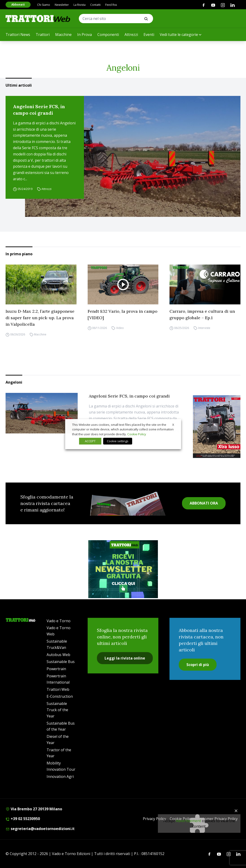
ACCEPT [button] (90, 441)
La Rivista (80, 5)
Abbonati (18, 5)
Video (120, 328)
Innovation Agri (60, 776)
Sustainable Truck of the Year (57, 710)
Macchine (63, 35)
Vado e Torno (59, 621)
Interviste (204, 328)
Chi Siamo (44, 5)
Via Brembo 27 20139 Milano (34, 809)
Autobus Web (58, 655)
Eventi (149, 35)
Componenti (108, 35)
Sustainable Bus (61, 662)
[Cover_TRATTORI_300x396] (217, 427)
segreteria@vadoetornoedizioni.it (40, 829)
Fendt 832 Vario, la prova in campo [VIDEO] (123, 314)
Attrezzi (131, 35)
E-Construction (60, 696)
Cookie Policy (137, 434)
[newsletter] (123, 569)
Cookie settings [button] (118, 441)
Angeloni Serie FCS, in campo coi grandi (39, 110)
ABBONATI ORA (204, 503)
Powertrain (56, 669)
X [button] (173, 424)
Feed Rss (111, 5)
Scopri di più (198, 665)
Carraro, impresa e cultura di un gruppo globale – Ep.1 (202, 314)
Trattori (43, 35)
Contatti (95, 5)
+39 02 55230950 (23, 819)
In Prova (85, 35)
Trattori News (18, 35)
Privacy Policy (154, 819)
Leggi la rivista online (125, 658)
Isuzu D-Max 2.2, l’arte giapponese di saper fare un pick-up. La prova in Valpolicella (40, 318)
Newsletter (62, 5)
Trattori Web (58, 689)
